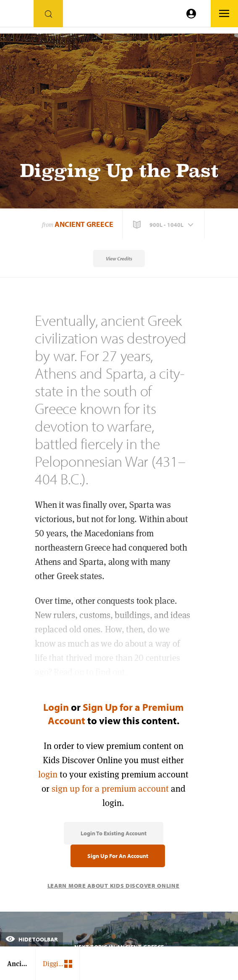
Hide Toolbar (31, 939)
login (48, 774)
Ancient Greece (84, 224)
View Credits (119, 259)
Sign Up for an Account (118, 856)
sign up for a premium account (110, 789)
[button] (164, 225)
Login (56, 707)
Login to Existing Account (114, 833)
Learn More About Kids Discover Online (114, 886)
